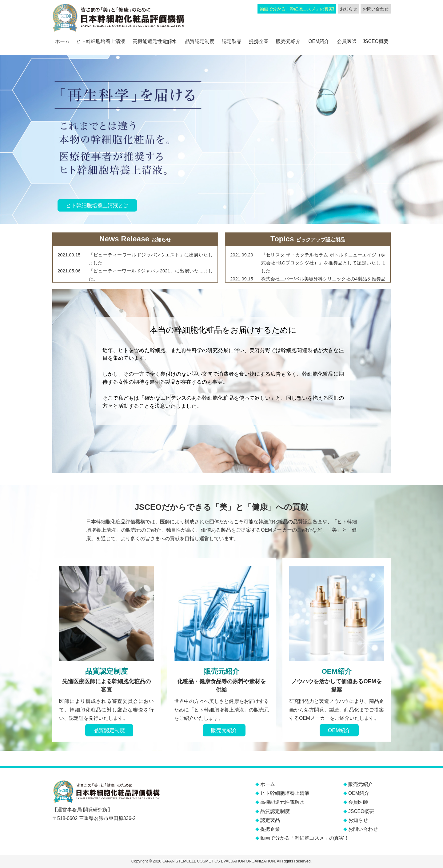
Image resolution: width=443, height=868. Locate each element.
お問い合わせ (376, 9)
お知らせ (349, 9)
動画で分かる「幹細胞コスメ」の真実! (297, 9)
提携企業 (259, 41)
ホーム (62, 41)
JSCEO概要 (375, 41)
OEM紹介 (319, 41)
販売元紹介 (288, 41)
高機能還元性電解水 (155, 41)
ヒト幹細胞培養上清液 (101, 41)
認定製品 (232, 41)
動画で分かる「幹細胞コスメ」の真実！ (305, 838)
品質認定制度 (200, 41)
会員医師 (347, 41)
